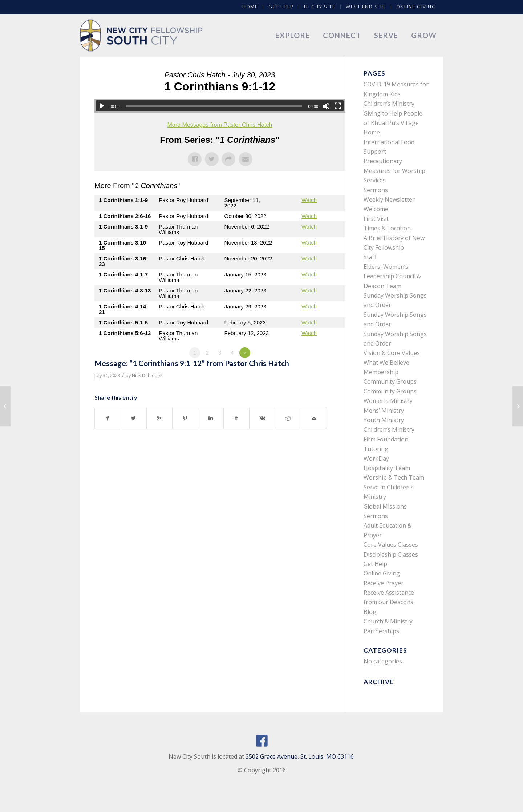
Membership (381, 372)
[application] (220, 106)
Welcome (376, 209)
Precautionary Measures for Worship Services (394, 171)
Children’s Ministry (389, 429)
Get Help (281, 7)
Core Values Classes (391, 545)
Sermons (376, 190)
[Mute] (326, 106)
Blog (370, 612)
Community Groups (390, 381)
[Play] (102, 106)
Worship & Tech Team (394, 477)
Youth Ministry (384, 420)
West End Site (366, 7)
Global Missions (385, 506)
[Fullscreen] (338, 106)
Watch (309, 200)
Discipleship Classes (391, 554)
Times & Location (387, 228)
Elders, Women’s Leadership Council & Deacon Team (392, 276)
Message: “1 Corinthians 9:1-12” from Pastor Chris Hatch (192, 363)
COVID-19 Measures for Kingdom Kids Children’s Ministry (396, 94)
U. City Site (320, 7)
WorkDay (376, 458)
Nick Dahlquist (147, 375)
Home (250, 7)
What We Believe (386, 363)
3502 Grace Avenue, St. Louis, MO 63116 (300, 756)
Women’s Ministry (388, 401)
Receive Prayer (384, 583)
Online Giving (416, 7)
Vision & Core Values (392, 353)
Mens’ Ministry (384, 411)
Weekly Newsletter (389, 199)
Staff (370, 257)
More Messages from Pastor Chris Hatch (220, 125)
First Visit (376, 219)
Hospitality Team (387, 468)
